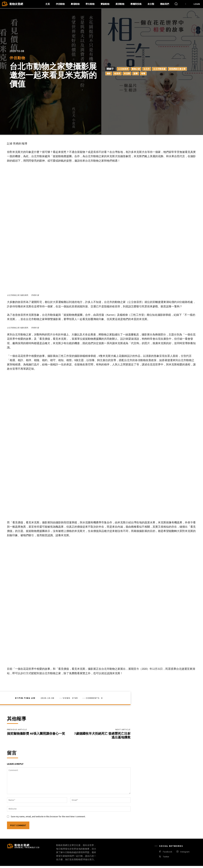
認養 (136, 73)
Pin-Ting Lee (27, 698)
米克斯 (127, 73)
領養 (143, 73)
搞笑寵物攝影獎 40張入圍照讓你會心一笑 (36, 734)
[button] (176, 4)
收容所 (117, 73)
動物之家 (136, 69)
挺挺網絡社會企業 (177, 69)
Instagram (185, 854)
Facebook (168, 854)
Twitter (166, 859)
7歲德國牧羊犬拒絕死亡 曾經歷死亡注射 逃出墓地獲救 (102, 736)
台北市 (147, 69)
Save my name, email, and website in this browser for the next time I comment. (48, 819)
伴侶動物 (17, 58)
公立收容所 (123, 69)
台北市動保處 (159, 69)
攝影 (109, 73)
